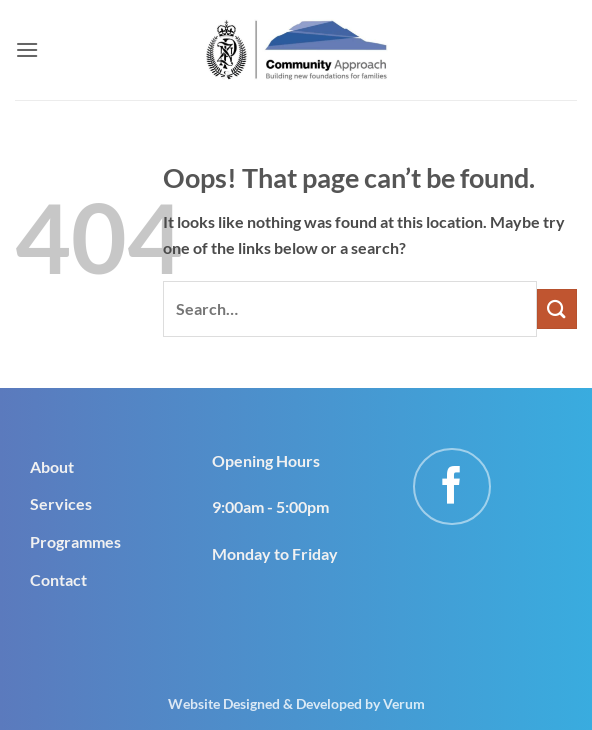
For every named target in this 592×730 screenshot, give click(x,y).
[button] (27, 49)
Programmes (75, 541)
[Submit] (557, 308)
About (52, 466)
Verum (404, 703)
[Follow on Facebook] (452, 487)
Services (61, 503)
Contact (58, 579)
